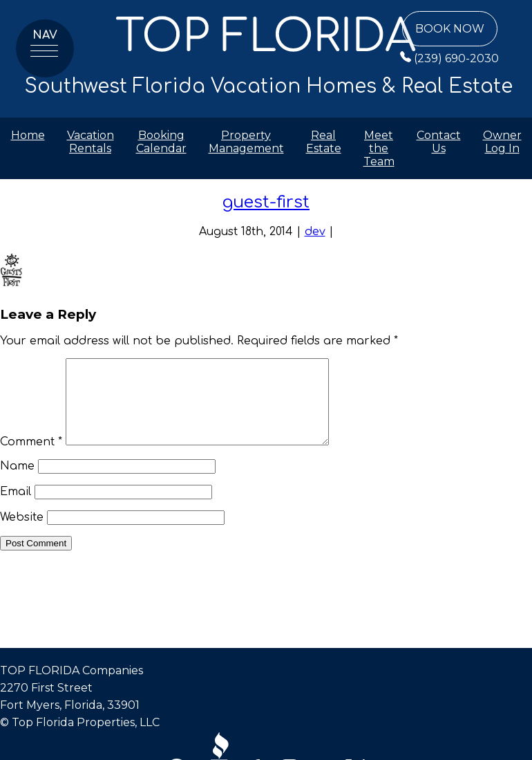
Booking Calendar (161, 142)
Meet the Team (379, 148)
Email (16, 508)
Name (17, 483)
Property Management (246, 142)
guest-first (266, 202)
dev (315, 232)
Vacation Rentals (91, 142)
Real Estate (324, 142)
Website (22, 534)
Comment (31, 458)
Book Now (450, 29)
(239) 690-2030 (449, 58)
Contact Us (439, 142)
